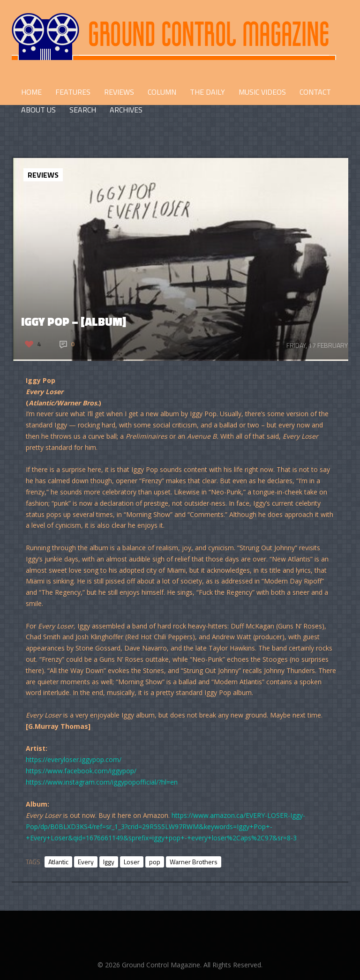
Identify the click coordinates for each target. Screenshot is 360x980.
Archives (126, 110)
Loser (132, 862)
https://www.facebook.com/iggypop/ (81, 771)
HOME (31, 92)
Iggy (109, 862)
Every (86, 862)
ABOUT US (38, 110)
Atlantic (58, 862)
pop (155, 862)
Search (83, 110)
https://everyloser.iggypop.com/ (74, 759)
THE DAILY (207, 92)
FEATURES (73, 92)
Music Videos (262, 92)
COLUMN (162, 92)
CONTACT (315, 92)
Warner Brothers (194, 862)
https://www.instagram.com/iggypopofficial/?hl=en (102, 782)
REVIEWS (119, 92)
